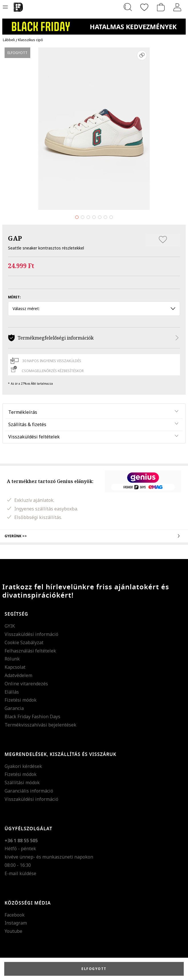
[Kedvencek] (144, 7)
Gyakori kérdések (23, 766)
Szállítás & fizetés (27, 424)
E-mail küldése (20, 873)
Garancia (14, 708)
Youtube (13, 931)
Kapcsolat (15, 667)
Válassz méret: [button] (94, 309)
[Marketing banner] (94, 24)
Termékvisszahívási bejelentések (40, 725)
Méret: (14, 297)
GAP (15, 238)
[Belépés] (177, 7)
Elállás (12, 692)
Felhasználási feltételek (30, 651)
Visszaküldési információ (31, 634)
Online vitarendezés (26, 684)
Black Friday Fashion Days (32, 716)
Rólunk (12, 659)
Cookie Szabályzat (24, 642)
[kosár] (161, 7)
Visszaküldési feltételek (34, 437)
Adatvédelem (18, 675)
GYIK (10, 626)
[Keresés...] (128, 7)
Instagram (16, 923)
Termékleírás (23, 412)
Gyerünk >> (94, 536)
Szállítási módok (22, 783)
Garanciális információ (29, 791)
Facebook (15, 915)
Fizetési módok (21, 700)
